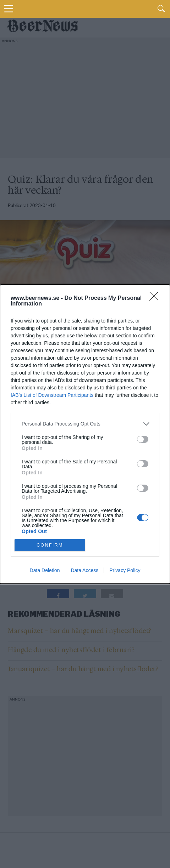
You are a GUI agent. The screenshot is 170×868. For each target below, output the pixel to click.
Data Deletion (45, 570)
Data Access (84, 570)
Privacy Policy (125, 570)
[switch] (143, 439)
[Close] (156, 298)
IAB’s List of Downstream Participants (52, 395)
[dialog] (85, 434)
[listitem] (85, 424)
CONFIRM (50, 545)
